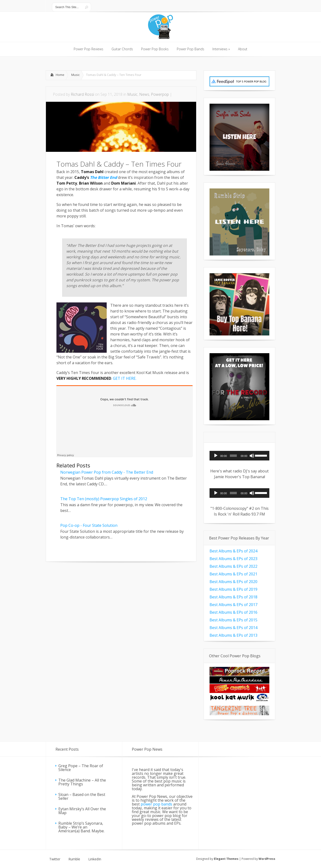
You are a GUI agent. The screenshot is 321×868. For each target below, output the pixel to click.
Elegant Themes (226, 859)
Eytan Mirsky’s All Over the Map (82, 811)
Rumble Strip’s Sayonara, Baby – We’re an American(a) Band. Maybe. (81, 827)
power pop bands (156, 804)
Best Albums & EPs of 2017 (233, 605)
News (144, 94)
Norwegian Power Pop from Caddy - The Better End (107, 472)
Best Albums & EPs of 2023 (233, 559)
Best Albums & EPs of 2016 (233, 612)
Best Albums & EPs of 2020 (233, 582)
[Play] (216, 456)
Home (60, 75)
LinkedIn (95, 859)
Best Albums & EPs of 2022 (233, 566)
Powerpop (160, 94)
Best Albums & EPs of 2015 (233, 620)
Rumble (74, 859)
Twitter (55, 859)
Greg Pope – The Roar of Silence (81, 768)
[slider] (233, 456)
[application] (239, 456)
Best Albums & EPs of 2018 (233, 597)
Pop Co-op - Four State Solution (89, 525)
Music (75, 75)
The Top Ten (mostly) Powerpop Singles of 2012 (104, 499)
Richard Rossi (82, 94)
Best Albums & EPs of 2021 (233, 574)
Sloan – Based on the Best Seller (82, 796)
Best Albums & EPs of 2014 (233, 628)
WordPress (267, 859)
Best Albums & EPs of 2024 (233, 551)
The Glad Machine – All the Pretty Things (82, 782)
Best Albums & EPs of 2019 (233, 589)
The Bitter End (103, 177)
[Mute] (252, 456)
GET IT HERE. (125, 378)
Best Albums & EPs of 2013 (233, 635)
